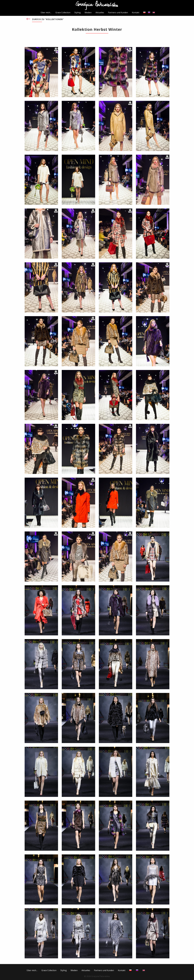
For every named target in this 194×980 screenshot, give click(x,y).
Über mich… (46, 12)
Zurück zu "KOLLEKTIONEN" (48, 19)
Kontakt (136, 12)
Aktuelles (100, 12)
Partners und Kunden (118, 12)
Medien (88, 12)
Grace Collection (63, 12)
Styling (78, 12)
